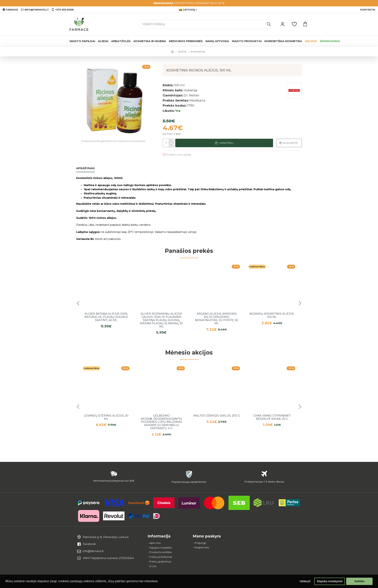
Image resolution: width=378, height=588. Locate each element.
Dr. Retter (192, 95)
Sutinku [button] (359, 581)
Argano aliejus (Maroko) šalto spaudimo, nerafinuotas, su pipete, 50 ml (217, 319)
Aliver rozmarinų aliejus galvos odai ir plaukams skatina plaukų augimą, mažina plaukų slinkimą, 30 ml (161, 320)
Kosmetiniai (198, 52)
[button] (78, 303)
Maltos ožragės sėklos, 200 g (217, 416)
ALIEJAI (182, 52)
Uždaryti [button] (305, 581)
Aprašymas (85, 168)
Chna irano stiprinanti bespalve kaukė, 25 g (272, 417)
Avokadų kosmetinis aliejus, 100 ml (272, 315)
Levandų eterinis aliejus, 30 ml (106, 417)
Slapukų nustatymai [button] (330, 581)
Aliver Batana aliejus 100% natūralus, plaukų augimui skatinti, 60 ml (106, 317)
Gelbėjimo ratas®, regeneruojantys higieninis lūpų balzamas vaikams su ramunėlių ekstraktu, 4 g (161, 422)
